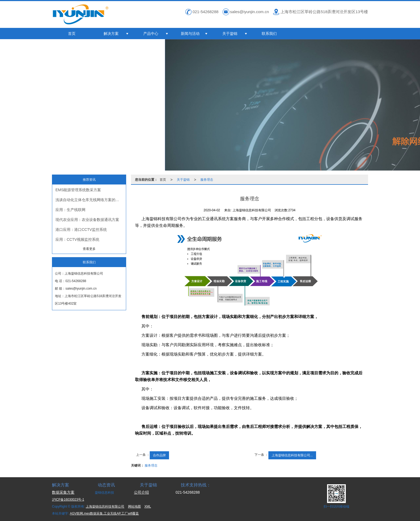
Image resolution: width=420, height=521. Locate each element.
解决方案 (111, 34)
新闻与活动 (190, 34)
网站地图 (134, 507)
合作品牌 (159, 455)
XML (148, 507)
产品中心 (151, 34)
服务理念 (207, 180)
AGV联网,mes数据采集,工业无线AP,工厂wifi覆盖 (104, 513)
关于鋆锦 (230, 34)
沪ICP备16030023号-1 (68, 500)
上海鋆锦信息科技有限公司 (105, 507)
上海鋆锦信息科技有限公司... (292, 455)
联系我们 (269, 34)
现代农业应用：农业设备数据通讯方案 (87, 220)
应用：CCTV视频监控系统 (77, 239)
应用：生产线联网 (70, 210)
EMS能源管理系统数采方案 (78, 190)
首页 (72, 34)
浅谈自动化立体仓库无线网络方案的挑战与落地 (91, 200)
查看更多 (89, 249)
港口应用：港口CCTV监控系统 (81, 230)
